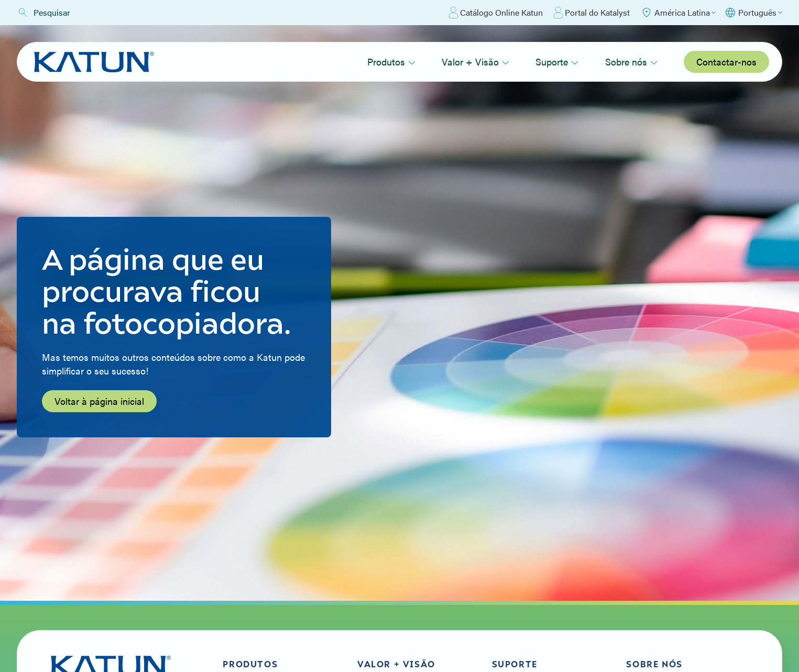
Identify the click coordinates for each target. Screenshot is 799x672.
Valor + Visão (475, 62)
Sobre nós (631, 62)
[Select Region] (678, 13)
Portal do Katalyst (592, 13)
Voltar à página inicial (99, 401)
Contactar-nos (726, 62)
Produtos (391, 62)
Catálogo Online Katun (496, 13)
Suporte (557, 62)
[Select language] (753, 13)
